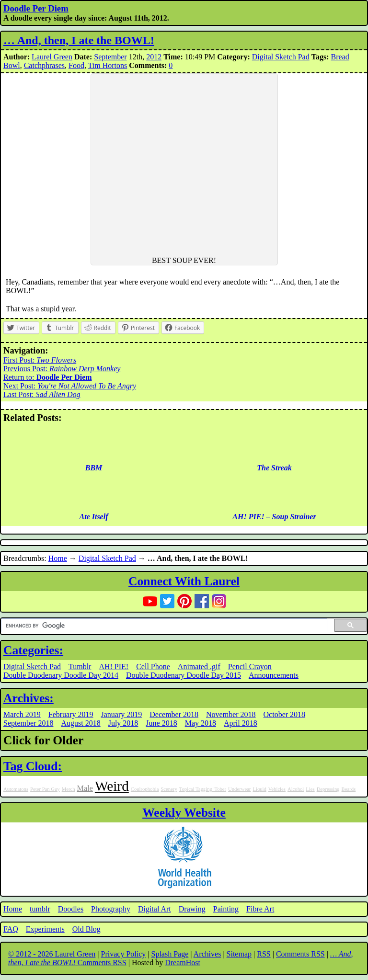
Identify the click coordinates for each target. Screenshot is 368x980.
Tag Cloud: (33, 766)
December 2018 (174, 714)
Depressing (328, 789)
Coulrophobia (145, 789)
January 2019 (122, 714)
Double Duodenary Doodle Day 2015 (184, 675)
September (110, 57)
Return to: (48, 377)
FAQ (11, 929)
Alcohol (296, 789)
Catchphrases (44, 65)
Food (76, 65)
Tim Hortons (108, 65)
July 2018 (123, 723)
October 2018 (285, 714)
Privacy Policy (124, 954)
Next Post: (70, 386)
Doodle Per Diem (36, 8)
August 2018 (80, 723)
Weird (112, 786)
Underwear (239, 789)
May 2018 (201, 723)
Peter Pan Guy (45, 789)
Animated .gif (199, 667)
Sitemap (239, 954)
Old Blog (86, 929)
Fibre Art (260, 909)
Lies (310, 789)
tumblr (40, 909)
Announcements (274, 675)
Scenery (169, 789)
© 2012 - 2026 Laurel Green (52, 954)
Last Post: (42, 394)
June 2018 (161, 723)
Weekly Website (184, 813)
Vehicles (277, 789)
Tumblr (80, 667)
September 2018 (28, 723)
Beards (349, 789)
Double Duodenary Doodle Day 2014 (61, 675)
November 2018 (231, 714)
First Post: (40, 360)
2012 (154, 57)
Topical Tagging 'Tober (203, 789)
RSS (264, 954)
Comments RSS (300, 954)
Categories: (33, 650)
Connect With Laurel (184, 581)
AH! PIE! (114, 667)
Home (58, 558)
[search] (163, 626)
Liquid (259, 789)
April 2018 (241, 723)
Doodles (71, 909)
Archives (207, 954)
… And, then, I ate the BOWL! (79, 40)
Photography (111, 909)
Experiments (45, 929)
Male (85, 788)
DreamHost (183, 963)
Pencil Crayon (250, 667)
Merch (69, 789)
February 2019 (71, 714)
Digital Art (155, 909)
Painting (226, 909)
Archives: (29, 698)
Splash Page (170, 954)
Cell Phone (153, 667)
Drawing (192, 909)
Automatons (16, 789)
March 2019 (22, 714)
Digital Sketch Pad (281, 57)
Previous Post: (62, 369)
